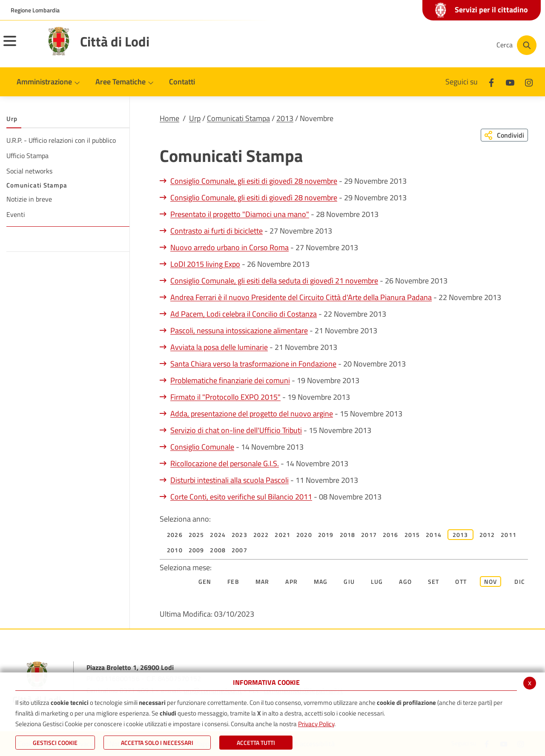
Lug (377, 581)
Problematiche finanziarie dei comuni (230, 380)
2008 (218, 550)
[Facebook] (406, 45)
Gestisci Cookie (55, 743)
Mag (321, 581)
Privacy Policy (316, 724)
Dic (520, 581)
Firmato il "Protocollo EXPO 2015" (225, 397)
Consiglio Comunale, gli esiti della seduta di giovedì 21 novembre (274, 281)
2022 (261, 535)
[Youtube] (432, 45)
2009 (196, 550)
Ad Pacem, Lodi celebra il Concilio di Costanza (244, 314)
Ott (461, 581)
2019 (326, 535)
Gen (205, 581)
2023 (240, 535)
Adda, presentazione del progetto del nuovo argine (252, 414)
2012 (487, 535)
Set (434, 581)
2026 (175, 535)
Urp (195, 118)
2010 (175, 550)
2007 (240, 550)
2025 (196, 535)
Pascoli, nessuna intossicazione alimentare (239, 330)
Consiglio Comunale (202, 447)
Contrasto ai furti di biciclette (217, 231)
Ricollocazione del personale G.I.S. (225, 463)
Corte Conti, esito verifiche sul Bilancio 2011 (241, 497)
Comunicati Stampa (238, 118)
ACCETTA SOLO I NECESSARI (157, 743)
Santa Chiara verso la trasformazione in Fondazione (253, 364)
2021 (283, 535)
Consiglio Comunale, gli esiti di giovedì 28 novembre (254, 181)
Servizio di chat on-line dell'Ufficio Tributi (236, 430)
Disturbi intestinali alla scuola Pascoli (229, 480)
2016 (391, 535)
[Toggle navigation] (20, 46)
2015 (412, 535)
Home (169, 118)
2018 (348, 535)
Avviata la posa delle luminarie (219, 347)
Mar (262, 581)
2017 (369, 535)
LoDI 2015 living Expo (205, 264)
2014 (434, 535)
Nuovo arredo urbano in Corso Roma (229, 247)
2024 (218, 535)
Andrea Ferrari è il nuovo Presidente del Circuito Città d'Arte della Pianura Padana (301, 297)
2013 (285, 118)
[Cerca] (516, 45)
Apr (291, 581)
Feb (233, 581)
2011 (509, 535)
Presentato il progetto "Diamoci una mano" (240, 214)
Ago (405, 581)
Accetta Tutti (256, 743)
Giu (349, 581)
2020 (304, 535)
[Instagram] (457, 45)
